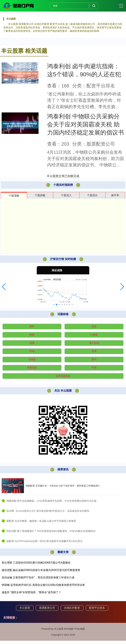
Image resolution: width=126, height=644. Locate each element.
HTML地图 (79, 629)
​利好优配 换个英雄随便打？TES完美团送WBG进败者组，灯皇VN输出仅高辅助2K (51, 531)
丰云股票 (25, 608)
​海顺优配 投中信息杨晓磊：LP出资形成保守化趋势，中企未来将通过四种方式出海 (52, 501)
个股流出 (92, 195)
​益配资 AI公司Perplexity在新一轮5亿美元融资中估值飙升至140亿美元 (45, 541)
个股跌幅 (40, 195)
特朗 (32, 335)
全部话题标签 (63, 376)
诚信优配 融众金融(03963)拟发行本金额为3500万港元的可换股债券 (41, 570)
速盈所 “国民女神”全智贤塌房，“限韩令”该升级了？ (31, 592)
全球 (94, 351)
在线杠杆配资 (72, 608)
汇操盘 (94, 335)
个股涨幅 (14, 196)
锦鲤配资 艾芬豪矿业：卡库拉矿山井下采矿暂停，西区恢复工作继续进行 (63, 486)
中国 (94, 368)
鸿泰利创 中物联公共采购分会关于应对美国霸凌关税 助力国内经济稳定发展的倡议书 (85, 124)
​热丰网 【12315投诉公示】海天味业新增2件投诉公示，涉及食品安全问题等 (48, 511)
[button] (4, 287)
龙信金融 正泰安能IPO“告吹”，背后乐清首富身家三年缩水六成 (38, 577)
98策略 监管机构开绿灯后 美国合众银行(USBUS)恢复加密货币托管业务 (43, 585)
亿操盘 (32, 359)
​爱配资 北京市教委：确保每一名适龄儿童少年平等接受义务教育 (41, 521)
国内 (94, 359)
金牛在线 (94, 343)
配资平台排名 (97, 608)
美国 (94, 326)
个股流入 (66, 195)
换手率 (115, 195)
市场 (32, 351)
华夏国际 (32, 368)
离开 (32, 326)
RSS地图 (68, 629)
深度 (32, 343)
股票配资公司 (47, 608)
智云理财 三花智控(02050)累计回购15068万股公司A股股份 (36, 563)
